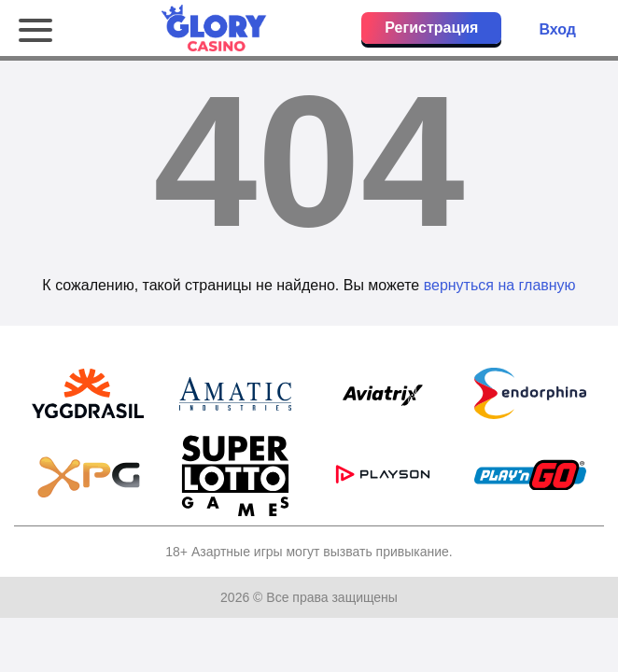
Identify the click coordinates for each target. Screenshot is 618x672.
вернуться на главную (500, 285)
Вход (557, 29)
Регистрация (431, 28)
